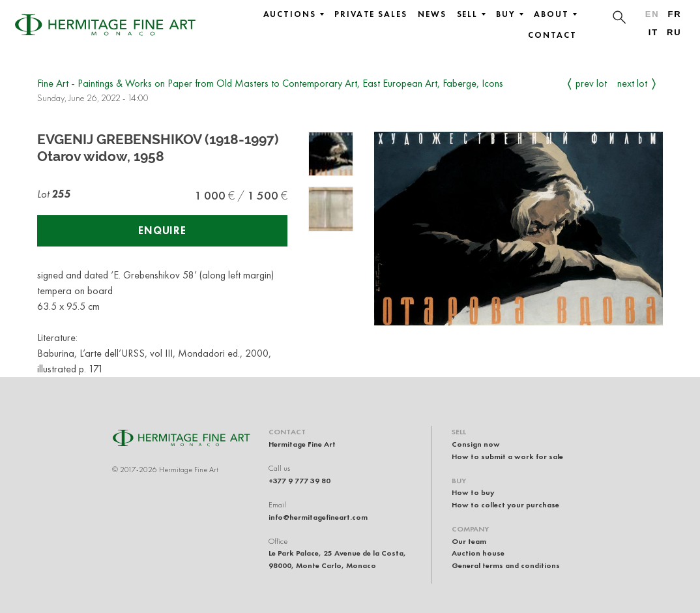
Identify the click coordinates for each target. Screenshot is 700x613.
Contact (552, 35)
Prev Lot (591, 83)
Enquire (162, 231)
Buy (510, 14)
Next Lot (632, 83)
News (432, 14)
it (653, 32)
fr (674, 14)
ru (674, 32)
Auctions (294, 14)
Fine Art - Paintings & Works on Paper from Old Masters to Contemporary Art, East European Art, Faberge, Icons (270, 83)
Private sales (371, 14)
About (555, 14)
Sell (472, 14)
